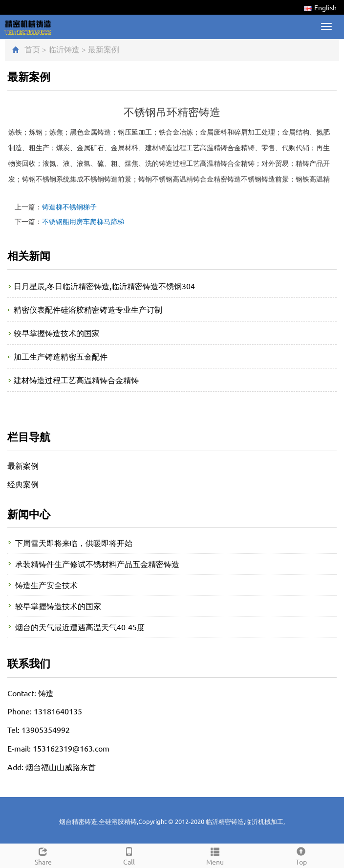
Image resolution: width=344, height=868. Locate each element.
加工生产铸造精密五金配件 (61, 356)
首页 (32, 49)
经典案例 (23, 484)
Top (301, 855)
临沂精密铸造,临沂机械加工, (245, 821)
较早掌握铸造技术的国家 (57, 333)
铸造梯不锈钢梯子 (69, 206)
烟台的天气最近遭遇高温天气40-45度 (80, 627)
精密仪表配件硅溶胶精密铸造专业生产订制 (88, 309)
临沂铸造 (64, 49)
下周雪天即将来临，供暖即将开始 (74, 543)
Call (129, 855)
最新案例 (104, 49)
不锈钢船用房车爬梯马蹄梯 (83, 221)
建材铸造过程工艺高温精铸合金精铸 (76, 380)
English (320, 7)
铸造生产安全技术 (46, 585)
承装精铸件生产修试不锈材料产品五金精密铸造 (97, 564)
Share (43, 855)
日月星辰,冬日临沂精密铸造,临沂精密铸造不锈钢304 (104, 286)
